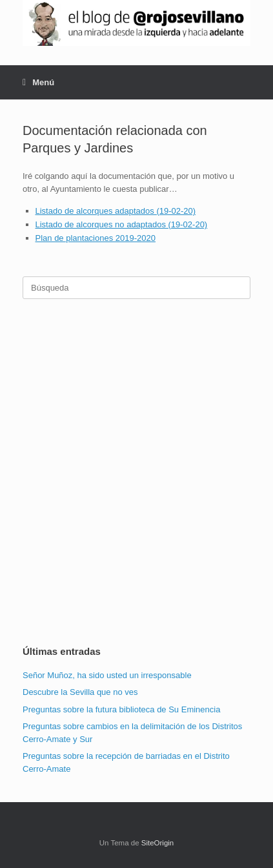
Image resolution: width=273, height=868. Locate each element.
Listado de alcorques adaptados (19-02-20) (116, 211)
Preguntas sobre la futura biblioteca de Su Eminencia (121, 709)
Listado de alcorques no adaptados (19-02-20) (122, 224)
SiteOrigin (158, 843)
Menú (38, 82)
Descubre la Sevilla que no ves (80, 692)
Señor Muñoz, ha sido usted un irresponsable (107, 675)
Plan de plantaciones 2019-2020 (96, 238)
